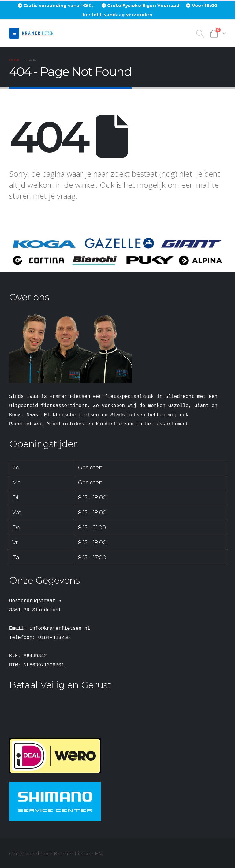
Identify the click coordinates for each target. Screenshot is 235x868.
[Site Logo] (39, 33)
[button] (14, 33)
